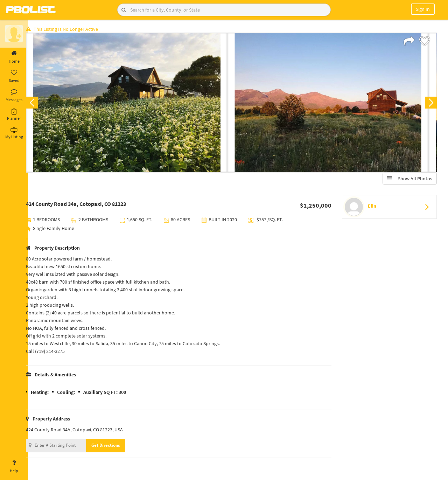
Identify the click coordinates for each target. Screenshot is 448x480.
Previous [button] (39, 104)
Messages (14, 96)
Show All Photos (409, 180)
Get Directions (113, 446)
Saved (14, 76)
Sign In (423, 9)
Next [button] (430, 104)
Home (14, 57)
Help (14, 467)
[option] (134, 104)
